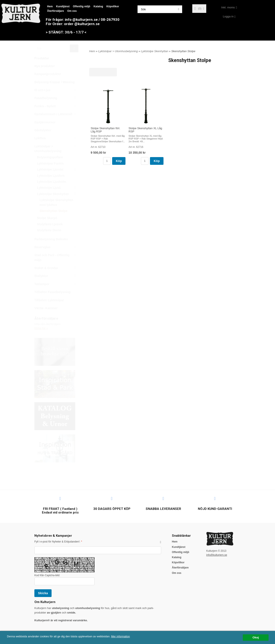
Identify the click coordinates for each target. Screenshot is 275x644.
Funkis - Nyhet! (56, 116)
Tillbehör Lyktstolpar (49, 310)
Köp (119, 161)
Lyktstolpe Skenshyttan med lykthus (56, 212)
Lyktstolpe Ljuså (58, 198)
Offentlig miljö (82, 6)
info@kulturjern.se (217, 555)
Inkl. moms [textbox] (228, 8)
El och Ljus (56, 100)
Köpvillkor (113, 6)
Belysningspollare (50, 167)
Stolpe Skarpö (47, 228)
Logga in (228, 16)
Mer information (130, 637)
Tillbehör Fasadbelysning (53, 302)
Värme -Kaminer (46, 318)
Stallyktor (56, 286)
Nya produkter (45, 76)
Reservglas (56, 257)
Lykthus (56, 148)
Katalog (98, 6)
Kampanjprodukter (48, 84)
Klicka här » (41, 338)
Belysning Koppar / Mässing (54, 92)
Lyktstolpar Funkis (50, 174)
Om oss (72, 11)
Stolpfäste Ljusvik (50, 234)
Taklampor (56, 294)
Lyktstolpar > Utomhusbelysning (56, 158)
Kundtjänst (63, 6)
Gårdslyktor (43, 140)
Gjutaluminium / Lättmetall (56, 124)
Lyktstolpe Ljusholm (52, 192)
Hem (50, 6)
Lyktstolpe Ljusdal (58, 180)
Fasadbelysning (56, 108)
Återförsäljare (55, 11)
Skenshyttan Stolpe (53, 221)
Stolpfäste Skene (49, 240)
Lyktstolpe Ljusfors (51, 186)
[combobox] (229, 8)
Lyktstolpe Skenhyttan (58, 204)
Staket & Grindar (56, 278)
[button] (161, 542)
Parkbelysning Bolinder (51, 249)
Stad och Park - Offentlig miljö (56, 267)
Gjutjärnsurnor (45, 132)
